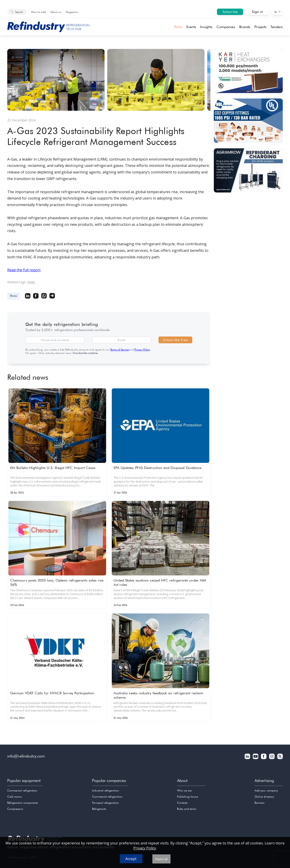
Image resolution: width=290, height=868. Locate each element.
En (276, 12)
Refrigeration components (23, 803)
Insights (206, 27)
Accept (131, 859)
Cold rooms (15, 797)
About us (56, 12)
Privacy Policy (142, 350)
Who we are (184, 790)
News (178, 27)
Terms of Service (119, 350)
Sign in (257, 12)
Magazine (72, 12)
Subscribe (230, 12)
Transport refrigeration (105, 803)
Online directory (264, 797)
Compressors (15, 809)
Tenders (277, 27)
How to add (39, 12)
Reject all (161, 859)
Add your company (266, 790)
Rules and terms (187, 809)
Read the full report (24, 270)
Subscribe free (175, 340)
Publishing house (188, 797)
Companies (226, 27)
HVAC (31, 282)
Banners (260, 803)
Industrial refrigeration (105, 790)
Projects (261, 27)
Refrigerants (99, 809)
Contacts (182, 803)
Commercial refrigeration (22, 790)
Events (191, 27)
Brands (245, 27)
